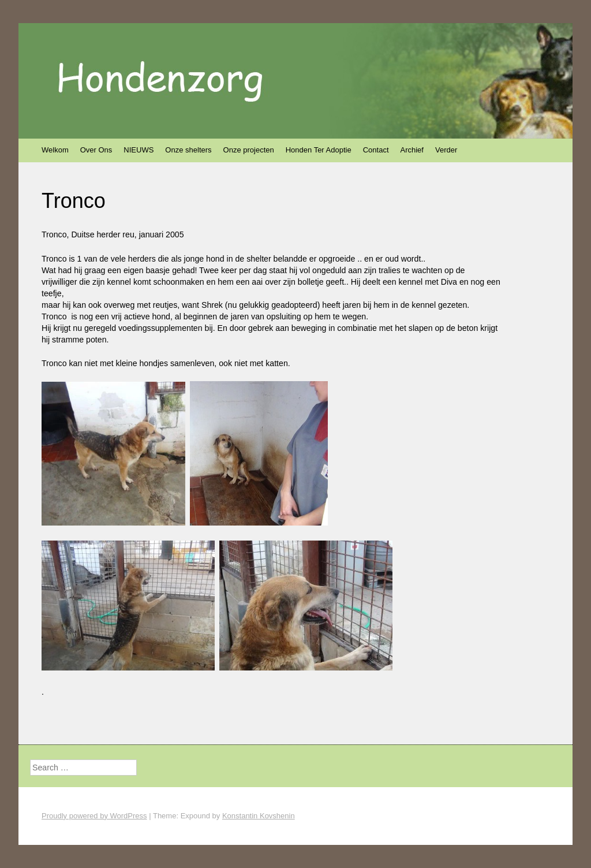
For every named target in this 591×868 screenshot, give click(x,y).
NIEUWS (139, 150)
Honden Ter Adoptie (319, 150)
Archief (412, 150)
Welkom (55, 150)
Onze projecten (249, 150)
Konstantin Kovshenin (259, 816)
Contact (376, 150)
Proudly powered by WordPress (94, 816)
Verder (446, 150)
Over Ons (96, 150)
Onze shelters (188, 150)
